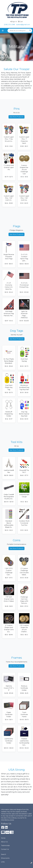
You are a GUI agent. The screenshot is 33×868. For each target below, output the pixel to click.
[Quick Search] (18, 31)
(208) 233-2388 (9, 25)
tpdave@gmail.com (23, 25)
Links (3, 862)
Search (4, 854)
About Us (4, 842)
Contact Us (5, 849)
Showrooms (5, 858)
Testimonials (5, 846)
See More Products (16, 117)
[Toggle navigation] (3, 31)
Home (3, 838)
